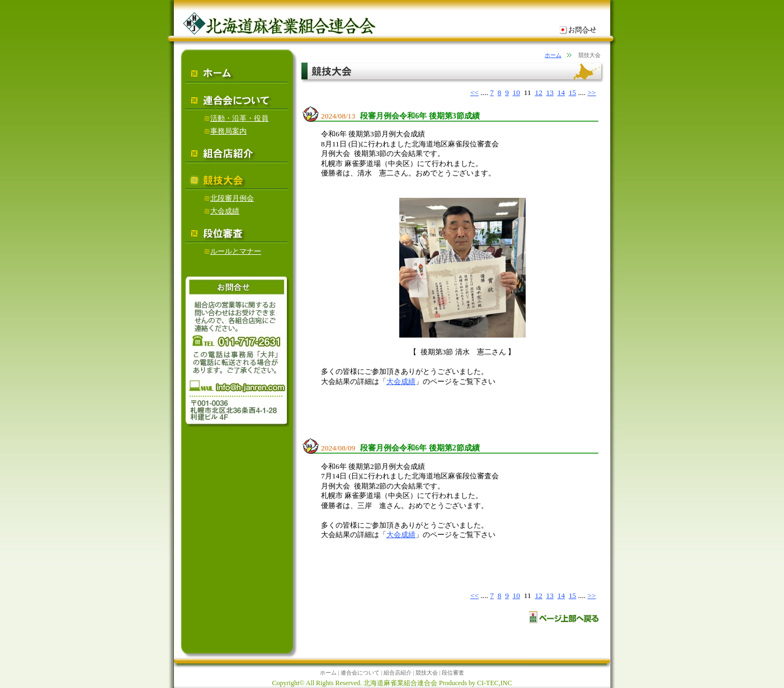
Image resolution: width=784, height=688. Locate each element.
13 (550, 92)
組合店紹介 (398, 673)
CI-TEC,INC (494, 683)
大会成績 (401, 381)
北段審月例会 (229, 198)
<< (474, 92)
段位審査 (453, 673)
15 (572, 92)
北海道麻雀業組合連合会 (400, 683)
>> (591, 92)
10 (516, 92)
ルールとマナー (233, 251)
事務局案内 (226, 131)
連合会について (360, 673)
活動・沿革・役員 (237, 118)
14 (561, 92)
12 (538, 92)
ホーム (553, 55)
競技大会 (427, 673)
